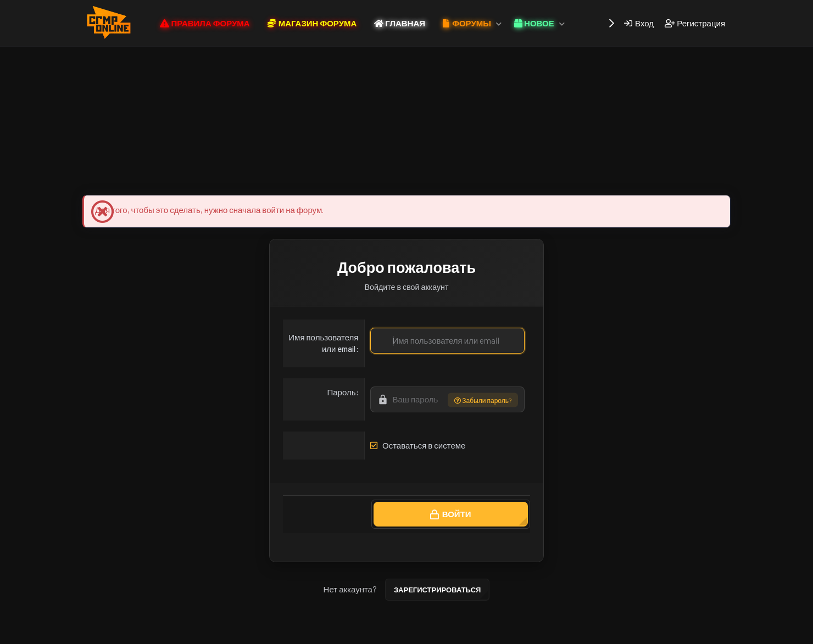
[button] (499, 23)
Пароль (341, 392)
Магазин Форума (240, 177)
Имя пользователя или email (323, 343)
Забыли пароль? (483, 400)
